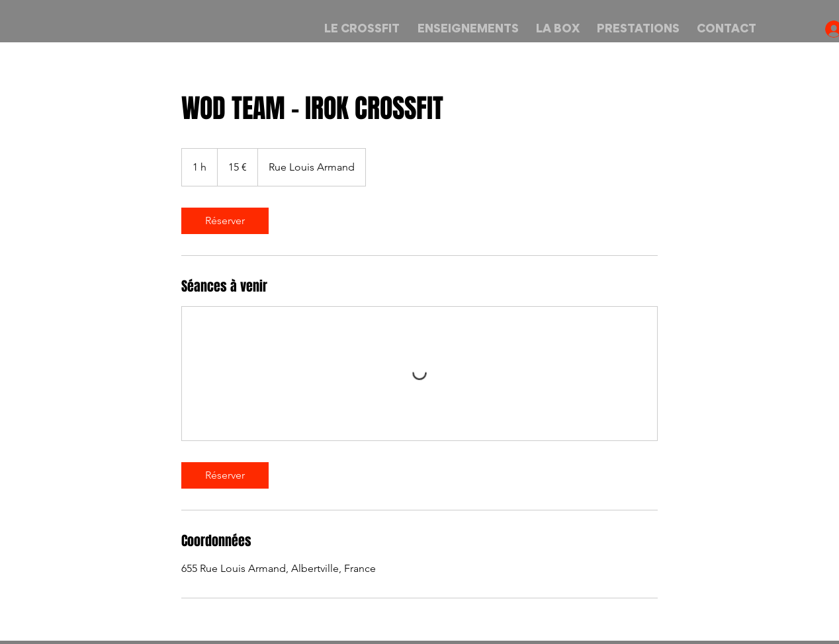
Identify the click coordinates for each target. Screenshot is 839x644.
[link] (225, 221)
